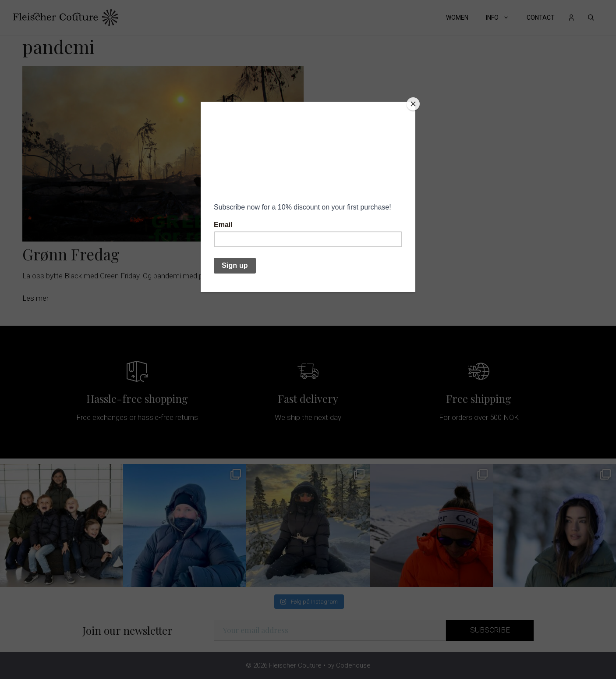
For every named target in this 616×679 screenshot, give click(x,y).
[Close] (413, 104)
